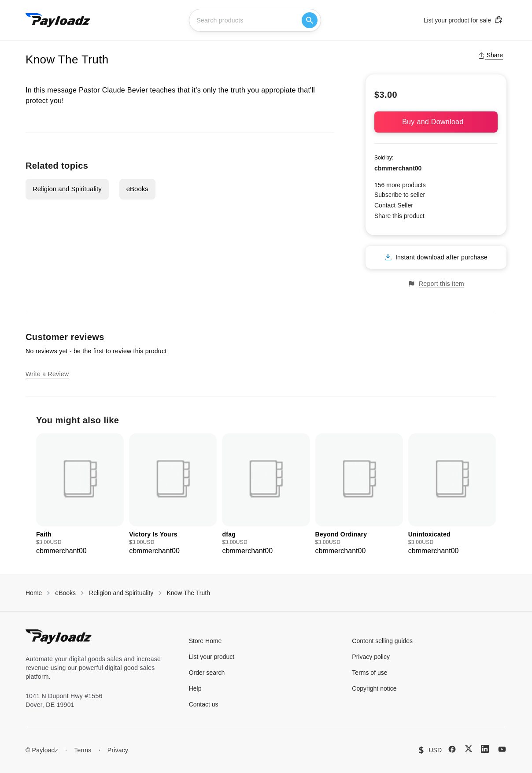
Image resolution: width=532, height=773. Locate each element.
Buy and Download (436, 122)
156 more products (400, 185)
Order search (207, 673)
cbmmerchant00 (398, 168)
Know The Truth (188, 593)
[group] (80, 495)
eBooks (137, 189)
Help (195, 688)
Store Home (205, 641)
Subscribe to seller (400, 195)
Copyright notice (374, 688)
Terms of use (369, 673)
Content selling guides (382, 641)
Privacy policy (371, 657)
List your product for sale (463, 20)
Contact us (204, 704)
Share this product (399, 216)
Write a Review (47, 374)
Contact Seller (394, 205)
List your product (212, 657)
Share (490, 55)
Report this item (436, 284)
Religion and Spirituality (67, 189)
